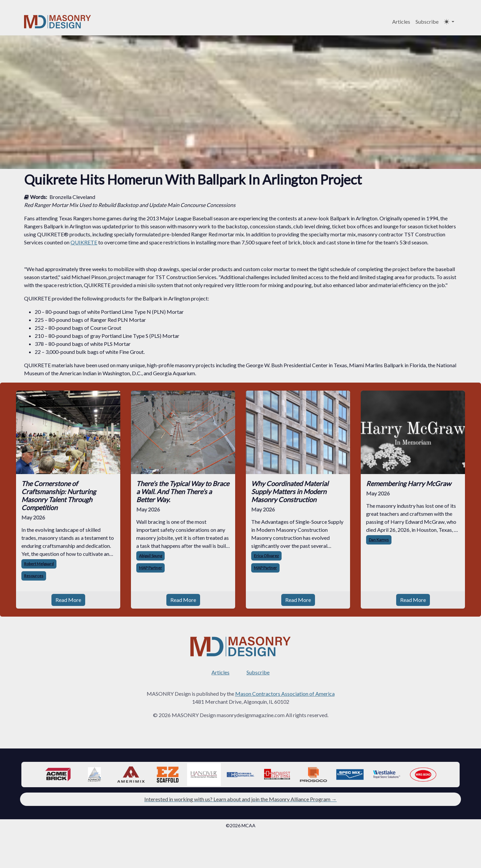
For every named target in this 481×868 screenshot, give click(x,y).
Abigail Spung (150, 556)
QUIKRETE (84, 242)
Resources (34, 576)
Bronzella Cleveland (72, 197)
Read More (68, 600)
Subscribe (427, 22)
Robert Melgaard (39, 564)
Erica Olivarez (266, 556)
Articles (401, 22)
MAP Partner (150, 568)
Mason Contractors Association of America (285, 694)
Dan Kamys (379, 540)
